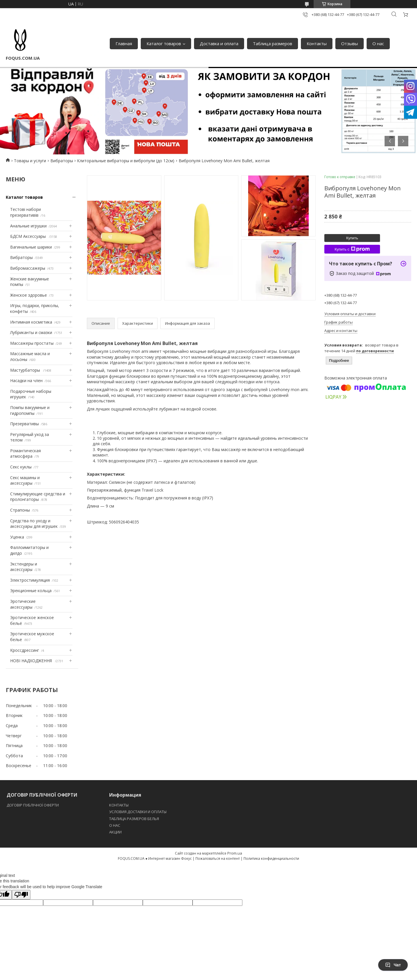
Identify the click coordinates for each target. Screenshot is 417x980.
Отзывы (350, 43)
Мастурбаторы (26, 370)
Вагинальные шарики (31, 247)
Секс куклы (21, 467)
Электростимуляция (30, 580)
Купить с (352, 249)
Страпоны (20, 510)
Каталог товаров (164, 43)
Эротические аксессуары (23, 604)
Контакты (317, 43)
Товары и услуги (30, 161)
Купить (352, 238)
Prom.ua (235, 853)
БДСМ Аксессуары (29, 236)
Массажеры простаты (32, 343)
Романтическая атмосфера (25, 453)
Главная (124, 43)
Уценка (17, 537)
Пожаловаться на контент (218, 858)
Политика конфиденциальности (271, 858)
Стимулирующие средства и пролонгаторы (38, 497)
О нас (378, 43)
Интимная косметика (31, 322)
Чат (393, 965)
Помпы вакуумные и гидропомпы (30, 410)
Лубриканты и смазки (31, 332)
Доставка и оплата (219, 43)
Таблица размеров (272, 43)
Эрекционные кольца (31, 591)
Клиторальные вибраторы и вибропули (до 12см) (126, 161)
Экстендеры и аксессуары (24, 567)
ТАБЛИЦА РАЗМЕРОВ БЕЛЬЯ (134, 819)
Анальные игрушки (28, 226)
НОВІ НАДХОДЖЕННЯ (32, 661)
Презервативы (24, 424)
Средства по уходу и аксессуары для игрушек (34, 524)
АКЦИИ (115, 832)
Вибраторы (62, 161)
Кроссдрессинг (25, 650)
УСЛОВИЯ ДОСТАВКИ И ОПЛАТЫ (138, 812)
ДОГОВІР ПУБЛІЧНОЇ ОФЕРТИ (33, 805)
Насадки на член (26, 380)
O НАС (115, 825)
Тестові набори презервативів (25, 212)
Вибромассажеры (28, 268)
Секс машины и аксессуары (25, 480)
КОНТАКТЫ (119, 805)
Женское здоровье (29, 295)
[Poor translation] (21, 895)
